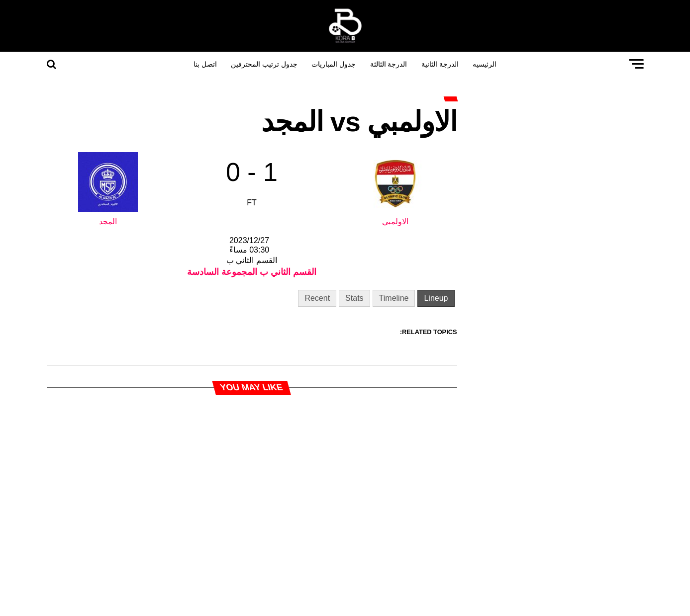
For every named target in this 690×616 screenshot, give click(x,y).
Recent (317, 298)
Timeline (394, 298)
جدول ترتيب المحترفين (264, 64)
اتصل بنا (205, 64)
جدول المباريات (334, 64)
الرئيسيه (485, 64)
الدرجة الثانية (440, 64)
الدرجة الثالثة (389, 64)
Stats (354, 298)
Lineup (436, 298)
